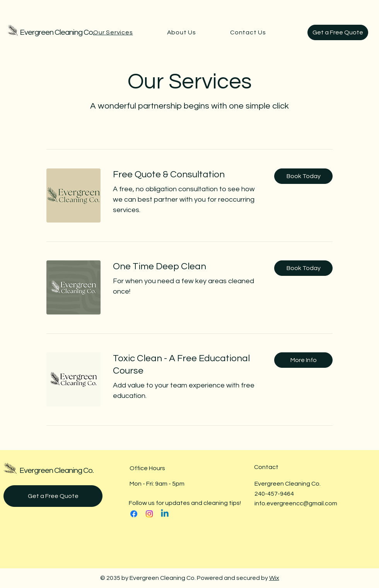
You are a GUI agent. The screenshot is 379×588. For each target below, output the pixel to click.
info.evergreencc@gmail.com (296, 503)
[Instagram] (149, 514)
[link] (187, 175)
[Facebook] (134, 514)
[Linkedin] (165, 514)
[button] (303, 176)
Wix (274, 578)
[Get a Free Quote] (338, 32)
